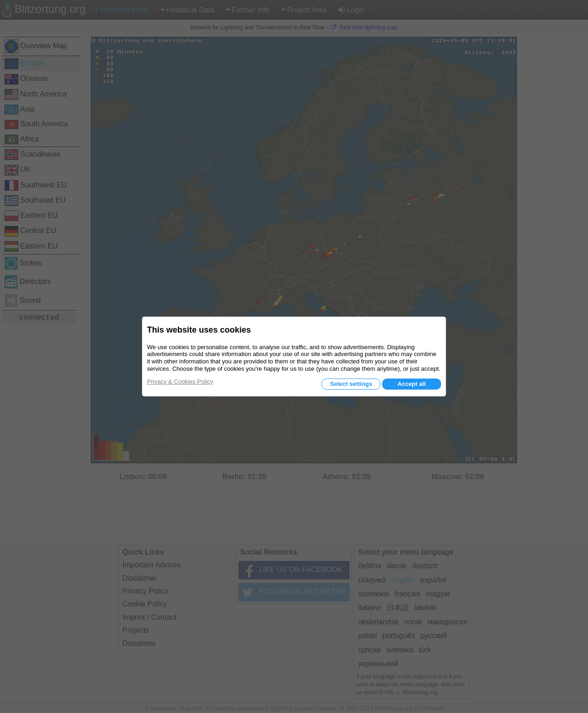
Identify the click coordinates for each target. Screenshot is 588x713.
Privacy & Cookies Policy (180, 382)
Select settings (351, 384)
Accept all (411, 384)
